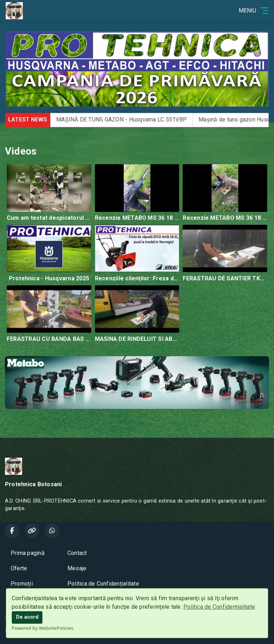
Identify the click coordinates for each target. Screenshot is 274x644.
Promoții (22, 584)
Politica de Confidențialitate (219, 607)
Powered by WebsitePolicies (43, 628)
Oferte (19, 568)
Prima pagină (28, 553)
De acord (27, 617)
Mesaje (77, 568)
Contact (77, 553)
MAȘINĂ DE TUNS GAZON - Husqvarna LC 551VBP (135, 120)
